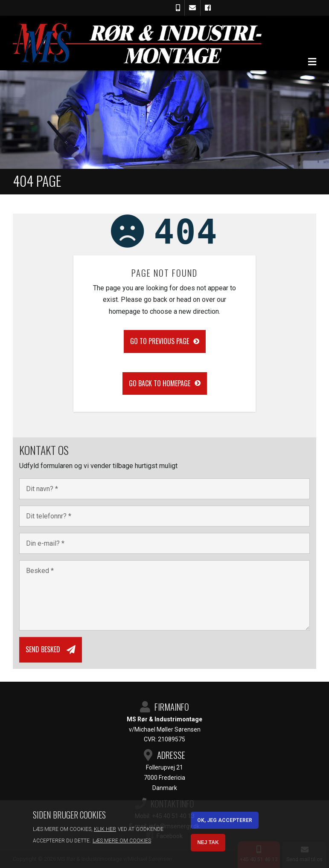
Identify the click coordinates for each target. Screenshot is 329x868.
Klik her (105, 829)
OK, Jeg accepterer (225, 820)
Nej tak (208, 842)
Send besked (43, 649)
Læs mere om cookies (122, 841)
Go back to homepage (160, 383)
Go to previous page (160, 341)
